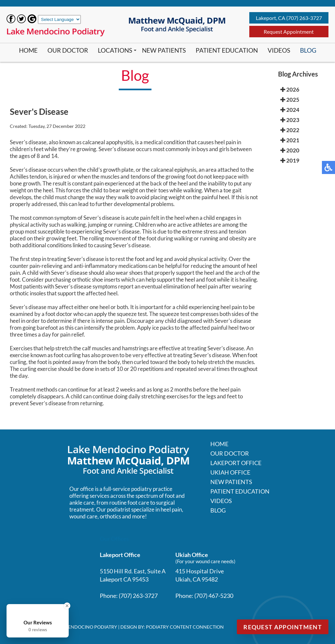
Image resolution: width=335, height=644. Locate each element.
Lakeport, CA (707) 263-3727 (289, 18)
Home (28, 50)
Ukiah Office (230, 472)
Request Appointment (289, 32)
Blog (308, 50)
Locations (115, 50)
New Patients (164, 50)
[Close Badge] (67, 606)
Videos (279, 50)
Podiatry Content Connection (185, 627)
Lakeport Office (236, 463)
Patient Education (227, 50)
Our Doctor (68, 50)
